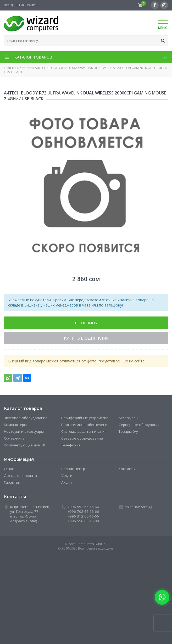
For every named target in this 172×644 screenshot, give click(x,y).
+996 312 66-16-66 (83, 516)
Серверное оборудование (142, 425)
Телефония (71, 445)
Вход (8, 5)
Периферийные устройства (85, 418)
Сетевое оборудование (82, 438)
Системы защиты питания (84, 431)
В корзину (86, 323)
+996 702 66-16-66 (83, 511)
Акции (66, 482)
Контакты (127, 469)
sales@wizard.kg (139, 507)
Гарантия (12, 482)
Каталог (26, 68)
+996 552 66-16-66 (83, 507)
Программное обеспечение (85, 425)
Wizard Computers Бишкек (86, 544)
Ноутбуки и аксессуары (24, 431)
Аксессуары (128, 418)
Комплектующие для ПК (25, 445)
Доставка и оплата (20, 476)
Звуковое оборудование (26, 418)
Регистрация (27, 5)
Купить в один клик (86, 338)
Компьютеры (15, 425)
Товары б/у (128, 431)
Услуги (67, 476)
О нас (9, 469)
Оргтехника (14, 438)
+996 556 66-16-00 (83, 521)
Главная (10, 68)
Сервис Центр (73, 469)
